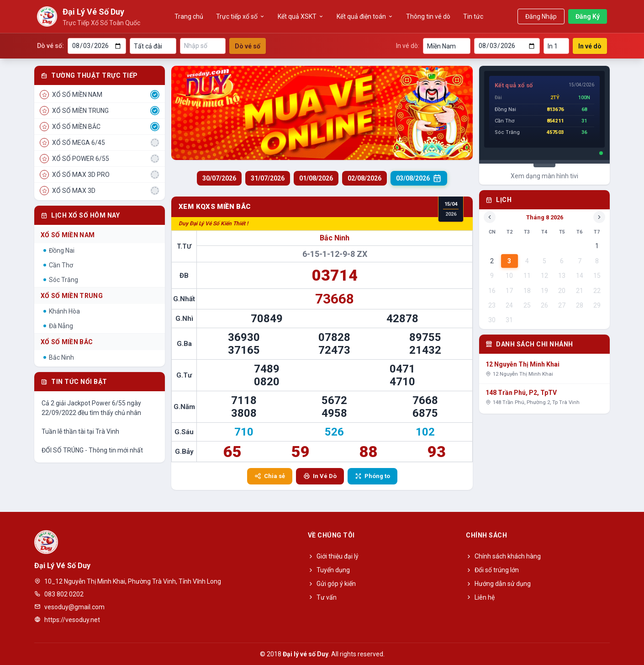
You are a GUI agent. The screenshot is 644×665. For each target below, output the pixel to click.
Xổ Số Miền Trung (72, 296)
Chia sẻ (270, 476)
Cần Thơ (58, 265)
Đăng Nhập (541, 16)
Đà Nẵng (58, 326)
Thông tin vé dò (428, 16)
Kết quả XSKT (301, 16)
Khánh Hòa (62, 311)
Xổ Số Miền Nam (68, 235)
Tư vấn (322, 597)
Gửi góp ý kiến (332, 584)
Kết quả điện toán (365, 16)
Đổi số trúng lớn (492, 570)
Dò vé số (248, 46)
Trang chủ (189, 16)
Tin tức (473, 16)
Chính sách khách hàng (503, 556)
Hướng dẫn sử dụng (498, 584)
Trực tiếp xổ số (240, 16)
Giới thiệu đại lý (333, 556)
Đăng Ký (588, 16)
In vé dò (590, 46)
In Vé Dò (320, 476)
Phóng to (372, 476)
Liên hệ (480, 597)
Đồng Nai (59, 250)
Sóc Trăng (61, 280)
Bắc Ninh (59, 357)
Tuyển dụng (329, 570)
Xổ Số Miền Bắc (67, 342)
